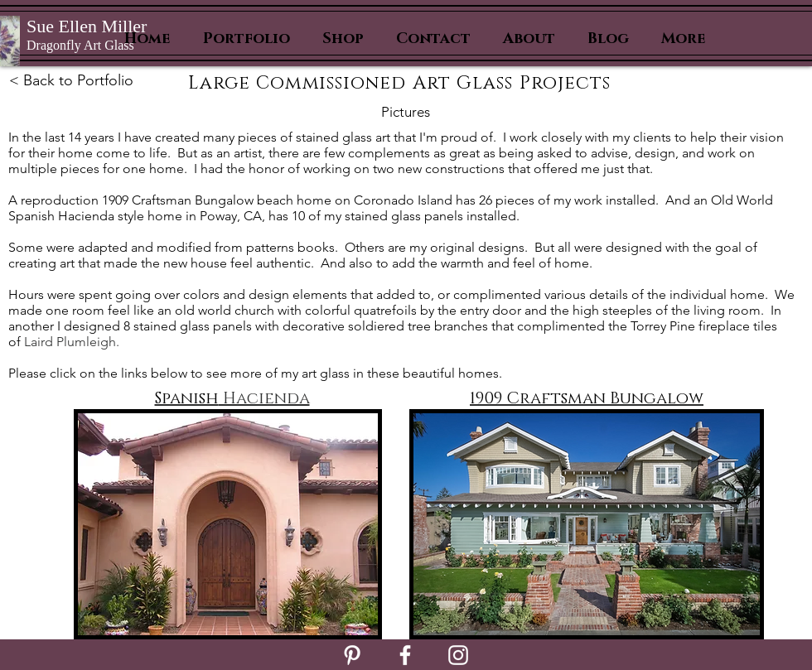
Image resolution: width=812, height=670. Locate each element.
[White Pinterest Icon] (352, 655)
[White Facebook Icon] (405, 655)
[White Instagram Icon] (458, 655)
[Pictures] (406, 113)
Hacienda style (99, 216)
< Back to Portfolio (71, 80)
